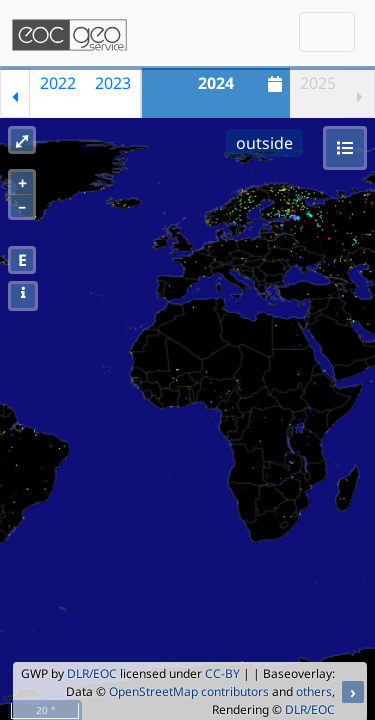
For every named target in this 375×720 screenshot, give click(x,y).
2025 (318, 83)
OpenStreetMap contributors (189, 691)
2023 (113, 83)
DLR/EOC (92, 673)
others (314, 691)
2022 (58, 83)
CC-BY (222, 673)
